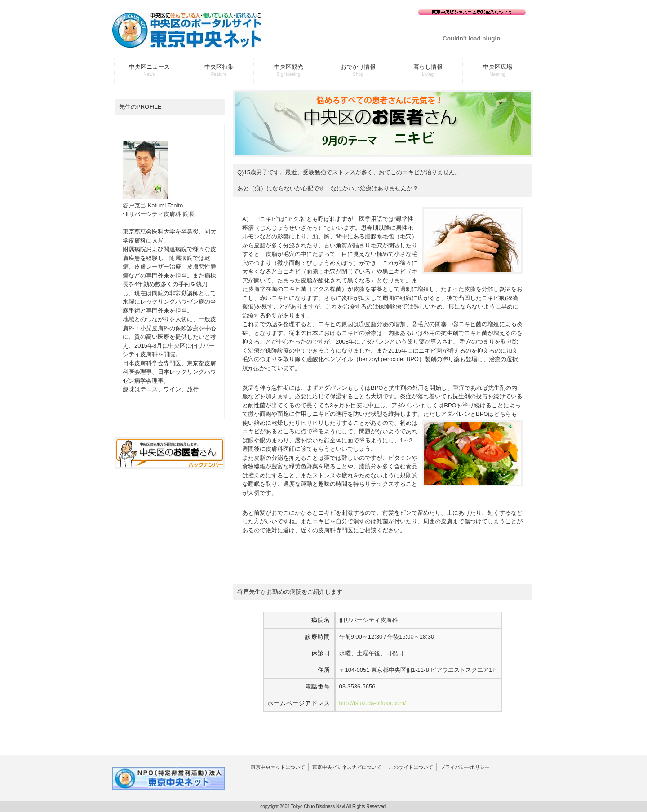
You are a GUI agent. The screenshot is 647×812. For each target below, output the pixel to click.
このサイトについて (411, 767)
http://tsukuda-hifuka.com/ (373, 703)
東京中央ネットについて (278, 767)
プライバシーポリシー (465, 767)
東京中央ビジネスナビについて (347, 767)
